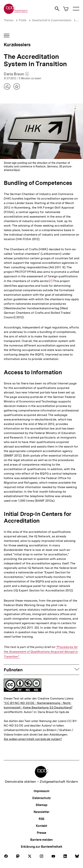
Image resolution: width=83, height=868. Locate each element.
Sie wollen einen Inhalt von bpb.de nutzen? (33, 739)
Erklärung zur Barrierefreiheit (41, 847)
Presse (41, 833)
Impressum (41, 791)
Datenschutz (41, 798)
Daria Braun (16, 74)
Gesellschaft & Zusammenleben (52, 20)
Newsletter (41, 812)
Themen (9, 20)
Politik (23, 20)
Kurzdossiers (17, 45)
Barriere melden (41, 840)
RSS (42, 819)
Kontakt (41, 826)
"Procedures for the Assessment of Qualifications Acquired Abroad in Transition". (41, 652)
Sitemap (41, 805)
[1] (51, 281)
